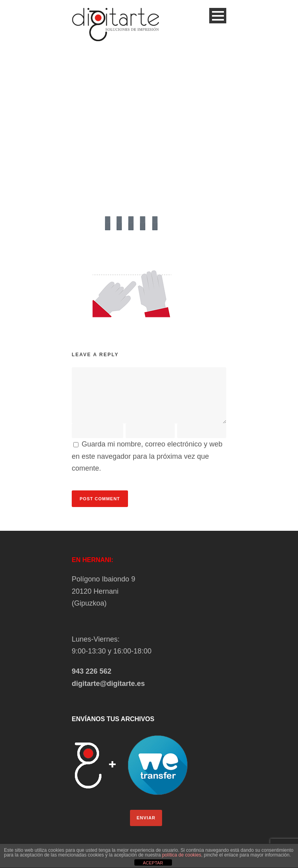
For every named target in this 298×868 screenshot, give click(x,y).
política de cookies (182, 855)
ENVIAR (146, 818)
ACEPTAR (153, 863)
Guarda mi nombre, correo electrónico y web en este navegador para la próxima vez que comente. (147, 456)
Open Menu (218, 16)
